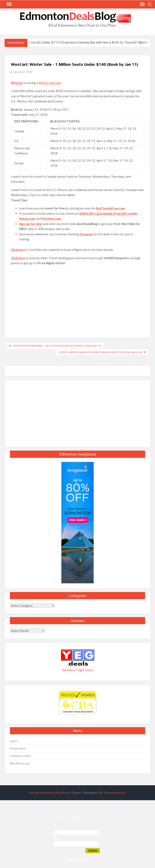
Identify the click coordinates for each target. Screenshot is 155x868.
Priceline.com (51, 219)
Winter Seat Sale (50, 83)
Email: (58, 839)
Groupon (86, 234)
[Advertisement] (77, 297)
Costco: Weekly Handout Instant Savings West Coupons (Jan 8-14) (100, 352)
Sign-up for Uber (31, 224)
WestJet (17, 83)
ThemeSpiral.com (114, 793)
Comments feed (20, 756)
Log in (14, 741)
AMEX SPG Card (90, 213)
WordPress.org (19, 763)
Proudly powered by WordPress (49, 793)
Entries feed (18, 748)
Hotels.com (27, 219)
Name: (58, 828)
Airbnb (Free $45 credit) (120, 213)
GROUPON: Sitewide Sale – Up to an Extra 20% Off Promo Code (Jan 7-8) (57, 346)
